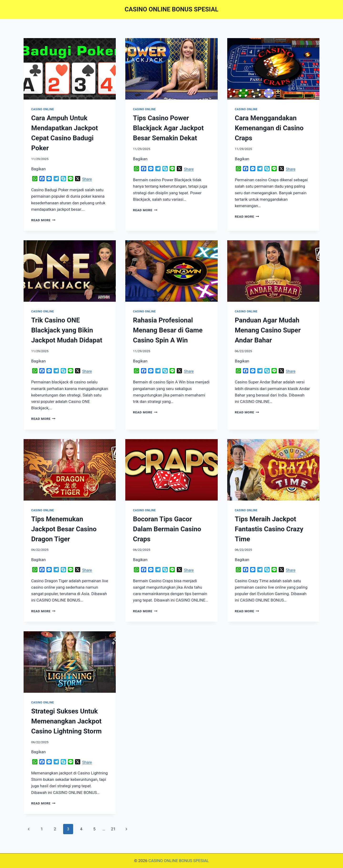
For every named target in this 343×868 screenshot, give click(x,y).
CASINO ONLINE (43, 109)
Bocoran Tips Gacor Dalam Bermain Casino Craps (167, 529)
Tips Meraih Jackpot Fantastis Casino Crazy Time (269, 529)
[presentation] (70, 69)
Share (87, 179)
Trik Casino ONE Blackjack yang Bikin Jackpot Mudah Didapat (67, 330)
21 (113, 829)
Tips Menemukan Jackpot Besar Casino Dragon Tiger (64, 529)
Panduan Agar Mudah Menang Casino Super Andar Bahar (268, 330)
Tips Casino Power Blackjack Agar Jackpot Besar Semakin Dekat (168, 128)
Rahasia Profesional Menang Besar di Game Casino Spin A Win (168, 330)
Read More (43, 220)
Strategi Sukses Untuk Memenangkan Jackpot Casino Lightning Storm (66, 721)
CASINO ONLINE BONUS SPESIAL (179, 861)
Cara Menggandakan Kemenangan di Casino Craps (269, 128)
